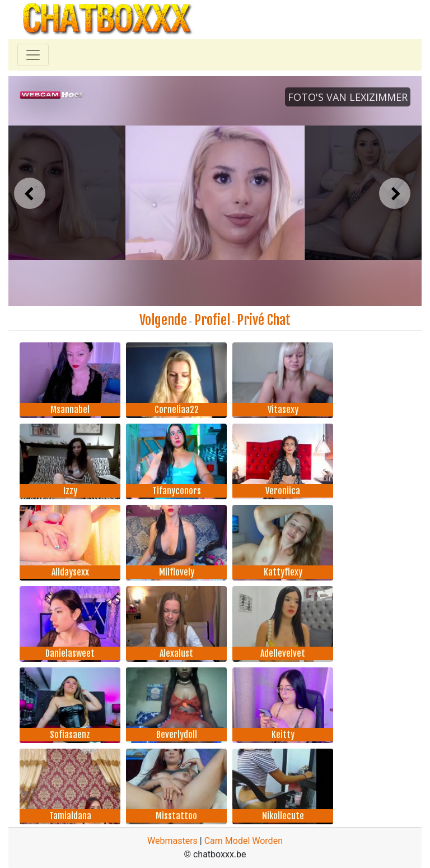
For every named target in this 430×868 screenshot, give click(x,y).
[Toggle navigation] (33, 55)
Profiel (212, 320)
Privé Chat (264, 320)
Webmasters (172, 841)
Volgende (163, 320)
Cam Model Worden (244, 841)
